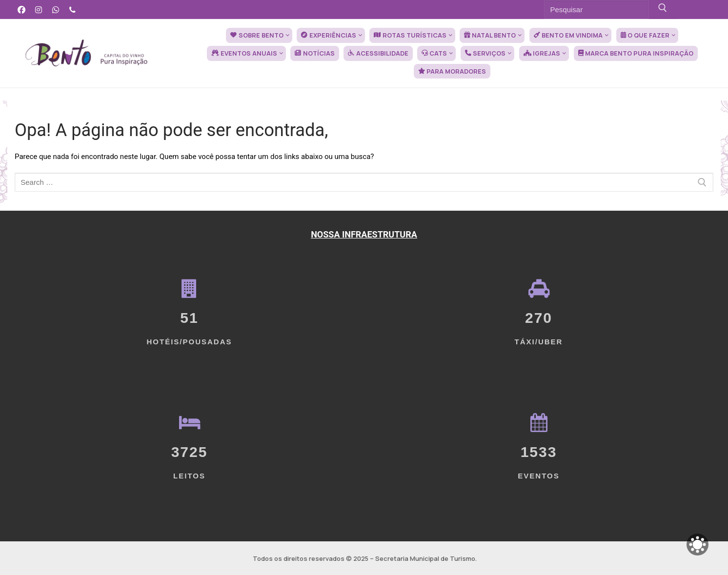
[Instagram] (39, 10)
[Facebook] (22, 10)
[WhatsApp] (56, 10)
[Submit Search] (663, 10)
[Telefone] (72, 10)
